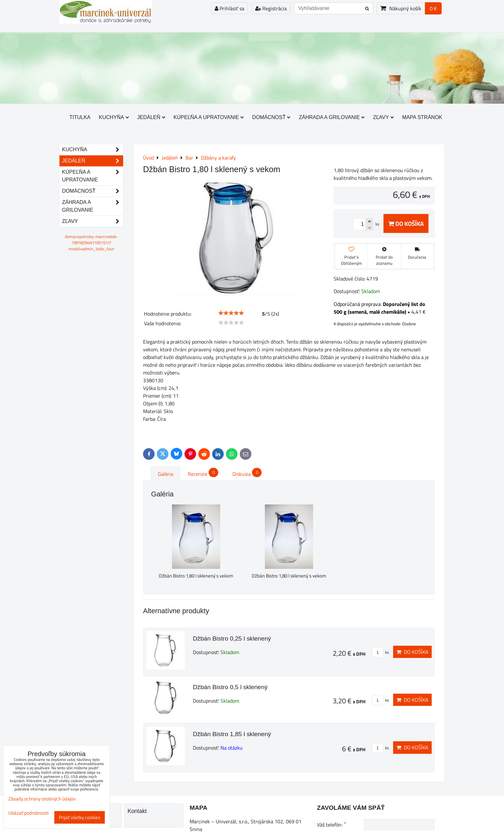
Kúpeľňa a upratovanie (209, 117)
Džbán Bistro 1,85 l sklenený (232, 734)
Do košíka (406, 223)
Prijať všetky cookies (80, 817)
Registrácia (271, 8)
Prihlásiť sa (230, 8)
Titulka (80, 117)
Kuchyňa (114, 117)
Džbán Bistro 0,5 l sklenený (230, 687)
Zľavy (383, 117)
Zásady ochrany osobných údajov (42, 799)
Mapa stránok (422, 117)
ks (380, 652)
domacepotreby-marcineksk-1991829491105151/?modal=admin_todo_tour (91, 243)
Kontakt (137, 811)
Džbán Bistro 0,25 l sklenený (232, 638)
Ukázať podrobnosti (28, 813)
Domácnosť (271, 117)
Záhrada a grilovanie (332, 117)
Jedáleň (151, 117)
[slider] (231, 313)
